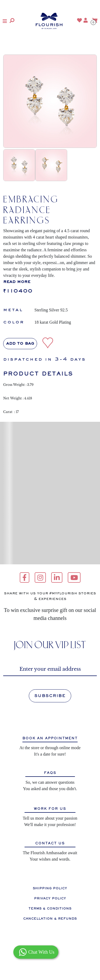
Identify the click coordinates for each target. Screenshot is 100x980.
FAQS (50, 773)
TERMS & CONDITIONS (50, 908)
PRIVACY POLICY (50, 898)
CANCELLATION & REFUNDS (50, 919)
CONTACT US (50, 843)
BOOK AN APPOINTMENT (50, 738)
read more (17, 282)
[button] (5, 21)
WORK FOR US (50, 809)
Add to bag (20, 344)
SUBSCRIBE (50, 696)
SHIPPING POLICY (50, 888)
